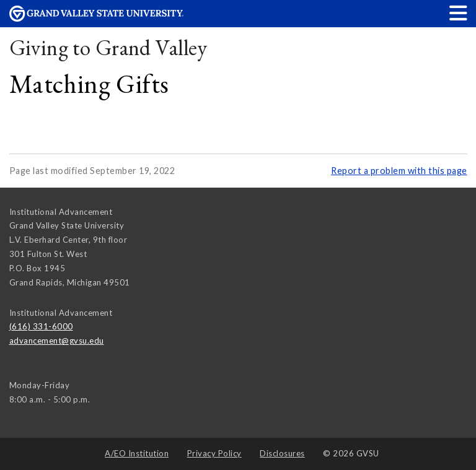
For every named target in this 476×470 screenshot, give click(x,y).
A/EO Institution (137, 453)
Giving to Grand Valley (108, 47)
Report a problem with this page (399, 171)
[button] (459, 13)
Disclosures (282, 453)
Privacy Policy (214, 453)
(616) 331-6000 (41, 326)
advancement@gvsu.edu (57, 341)
